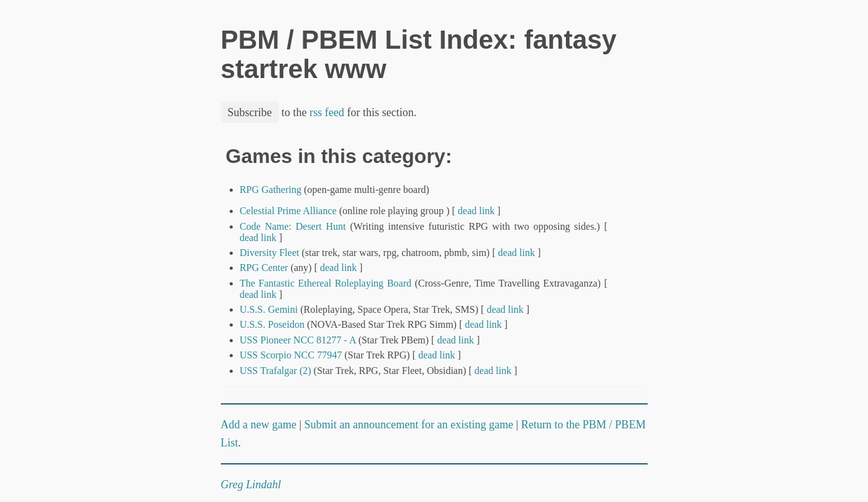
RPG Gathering (271, 189)
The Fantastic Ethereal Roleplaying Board (325, 283)
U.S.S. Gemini (269, 309)
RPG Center (264, 268)
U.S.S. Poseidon (272, 324)
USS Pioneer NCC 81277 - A (298, 340)
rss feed (327, 112)
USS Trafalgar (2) (276, 371)
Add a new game (259, 425)
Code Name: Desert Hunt (293, 226)
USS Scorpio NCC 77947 (291, 355)
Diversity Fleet (270, 253)
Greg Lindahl (251, 485)
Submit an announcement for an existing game (409, 425)
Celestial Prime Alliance (288, 211)
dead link (476, 211)
